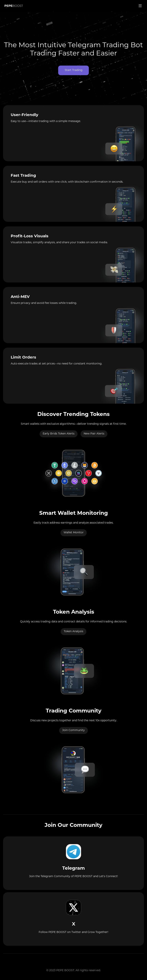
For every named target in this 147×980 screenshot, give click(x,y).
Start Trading (74, 70)
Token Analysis (73, 632)
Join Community (73, 730)
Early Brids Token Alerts (59, 434)
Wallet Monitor (74, 533)
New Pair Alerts (94, 434)
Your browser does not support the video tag (73, 58)
